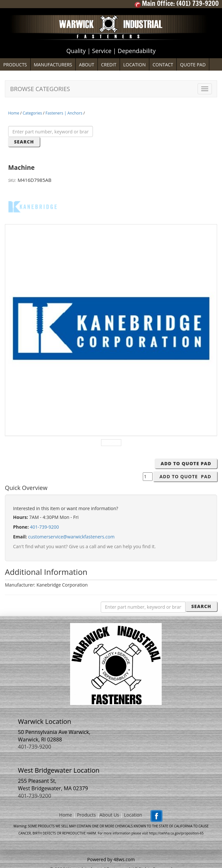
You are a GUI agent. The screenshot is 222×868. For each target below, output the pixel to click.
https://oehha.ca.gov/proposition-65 (176, 833)
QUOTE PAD (193, 65)
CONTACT (163, 65)
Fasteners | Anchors (64, 113)
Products (86, 815)
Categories (32, 113)
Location (133, 815)
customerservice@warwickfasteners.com (71, 537)
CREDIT (109, 65)
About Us (109, 815)
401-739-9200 (44, 527)
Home (14, 113)
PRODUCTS (15, 65)
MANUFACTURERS (53, 65)
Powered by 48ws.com (111, 859)
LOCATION (134, 65)
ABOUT (87, 65)
